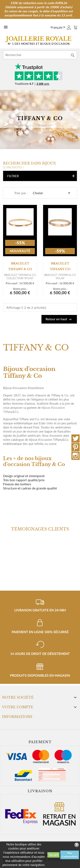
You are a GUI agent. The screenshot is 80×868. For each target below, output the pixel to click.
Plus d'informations (70, 855)
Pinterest (75, 447)
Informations (17, 717)
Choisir (52, 193)
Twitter (75, 439)
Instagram (75, 456)
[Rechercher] (40, 55)
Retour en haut (59, 319)
